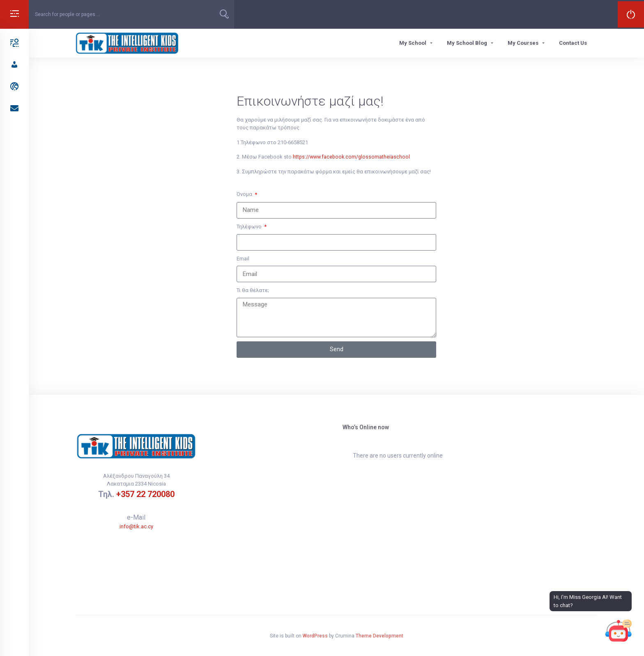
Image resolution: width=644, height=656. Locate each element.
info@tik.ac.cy (136, 526)
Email (243, 259)
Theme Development (379, 636)
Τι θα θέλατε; (253, 290)
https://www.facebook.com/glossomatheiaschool (353, 157)
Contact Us (573, 43)
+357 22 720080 (145, 494)
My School (413, 43)
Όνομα (245, 194)
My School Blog (467, 43)
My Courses (523, 43)
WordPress (315, 636)
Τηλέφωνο (250, 227)
